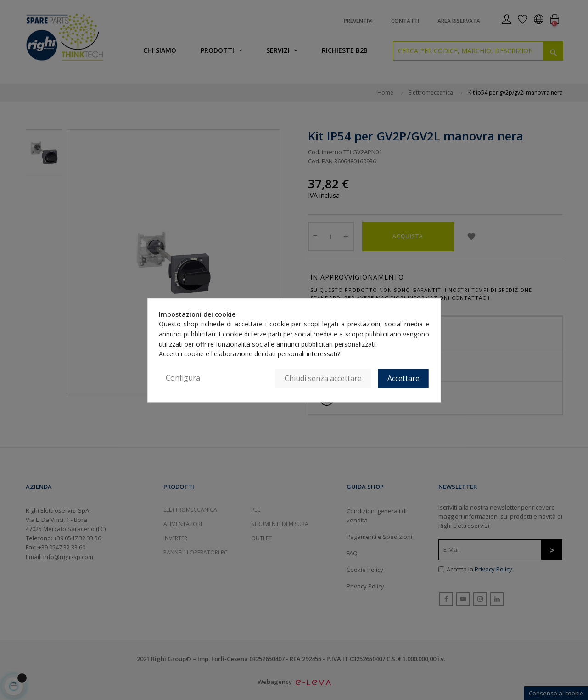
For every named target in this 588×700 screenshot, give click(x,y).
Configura (183, 378)
